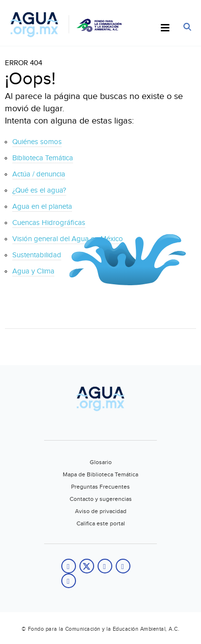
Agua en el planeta (42, 207)
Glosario (101, 462)
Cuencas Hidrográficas (49, 223)
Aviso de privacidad (101, 511)
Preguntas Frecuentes (100, 487)
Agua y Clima (33, 271)
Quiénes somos (37, 142)
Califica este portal (101, 523)
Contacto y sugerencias (101, 499)
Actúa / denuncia (39, 174)
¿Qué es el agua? (39, 190)
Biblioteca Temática (43, 158)
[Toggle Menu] (165, 28)
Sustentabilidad (37, 255)
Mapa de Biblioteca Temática (100, 474)
